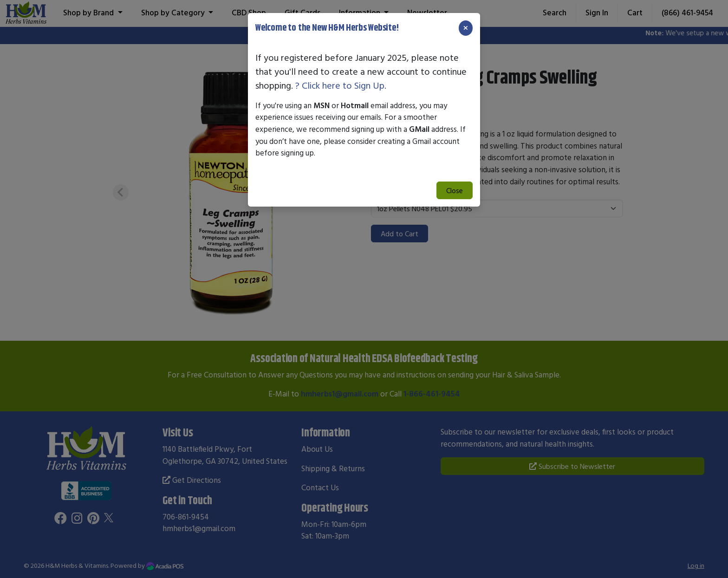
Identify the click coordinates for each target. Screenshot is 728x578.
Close (455, 190)
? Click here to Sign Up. (341, 85)
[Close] (466, 28)
